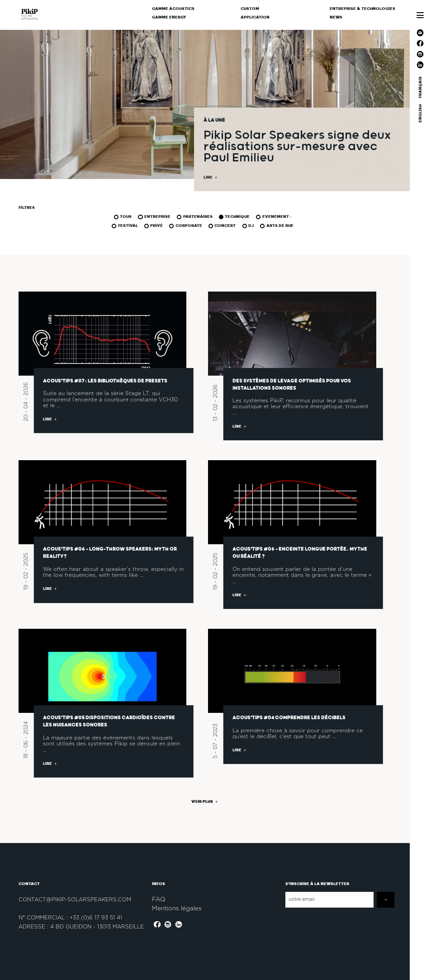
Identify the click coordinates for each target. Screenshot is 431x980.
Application (255, 17)
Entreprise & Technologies (362, 9)
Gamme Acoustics (173, 9)
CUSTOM (250, 9)
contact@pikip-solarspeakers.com (75, 900)
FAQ (159, 899)
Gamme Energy (169, 17)
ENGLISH (420, 113)
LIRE (208, 179)
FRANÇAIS (420, 87)
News (336, 17)
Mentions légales (177, 908)
